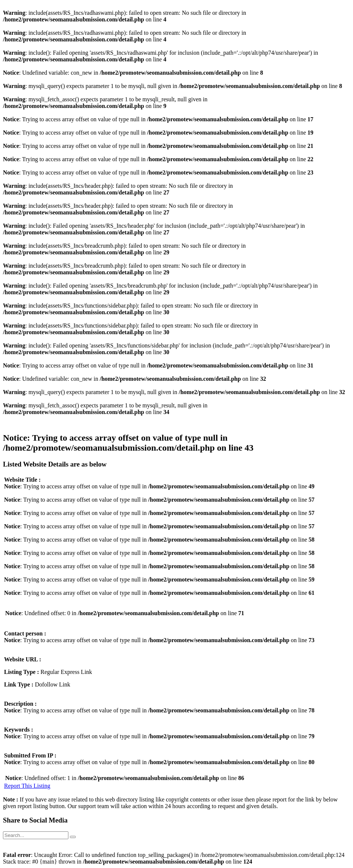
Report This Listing (27, 786)
